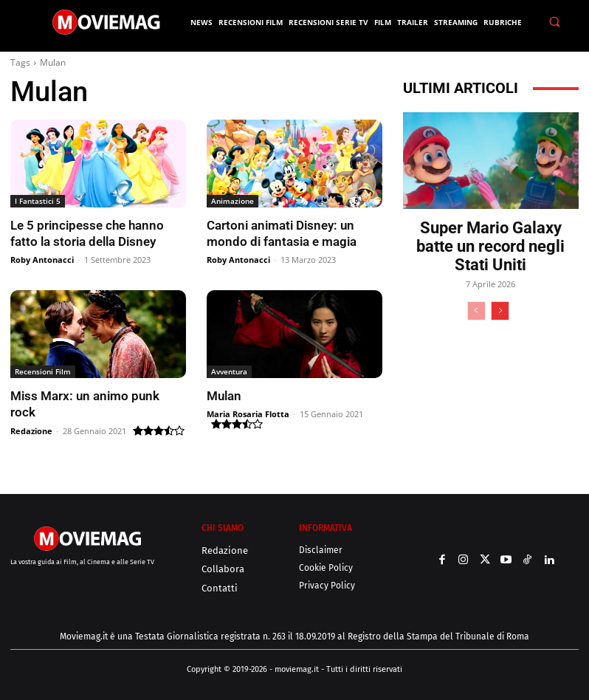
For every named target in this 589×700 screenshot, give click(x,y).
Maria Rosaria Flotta (248, 414)
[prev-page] (476, 311)
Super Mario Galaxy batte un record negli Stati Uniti (490, 246)
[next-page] (500, 311)
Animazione (232, 201)
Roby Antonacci (42, 260)
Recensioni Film (43, 371)
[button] (554, 22)
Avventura (229, 371)
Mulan (224, 396)
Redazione (31, 431)
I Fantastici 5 (38, 201)
